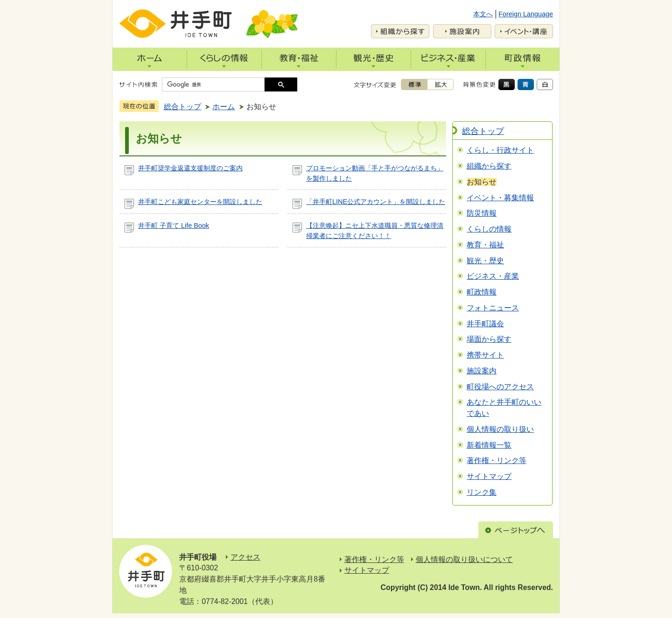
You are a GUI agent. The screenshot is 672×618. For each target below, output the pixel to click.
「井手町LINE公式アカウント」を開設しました (376, 202)
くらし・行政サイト (500, 150)
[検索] (216, 84)
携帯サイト (485, 355)
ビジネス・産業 (493, 276)
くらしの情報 (489, 229)
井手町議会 (485, 324)
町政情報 (482, 292)
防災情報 (482, 213)
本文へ (483, 14)
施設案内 (482, 371)
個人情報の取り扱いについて (464, 559)
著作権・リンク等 (497, 460)
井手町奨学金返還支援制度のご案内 (190, 168)
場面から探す (489, 339)
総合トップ (182, 107)
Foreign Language (526, 14)
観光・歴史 (485, 261)
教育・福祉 (485, 245)
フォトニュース (493, 308)
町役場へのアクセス (500, 387)
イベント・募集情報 (500, 198)
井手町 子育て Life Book (174, 225)
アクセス (245, 557)
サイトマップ (489, 476)
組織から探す (489, 166)
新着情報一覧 (489, 445)
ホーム (224, 107)
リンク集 (482, 492)
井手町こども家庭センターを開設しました (200, 202)
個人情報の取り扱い (500, 429)
